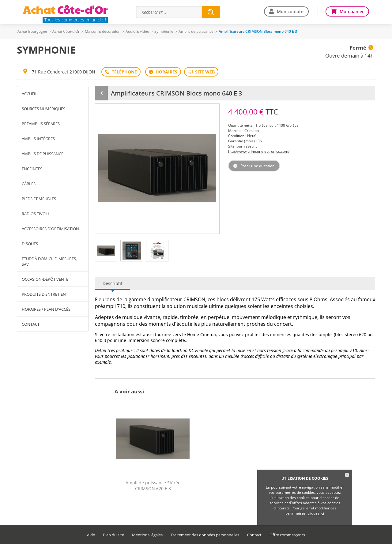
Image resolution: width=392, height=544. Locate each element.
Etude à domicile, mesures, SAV (49, 261)
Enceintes (32, 169)
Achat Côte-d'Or (66, 31)
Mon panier (352, 11)
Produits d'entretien (44, 294)
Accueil (30, 94)
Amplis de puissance (196, 31)
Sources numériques (43, 109)
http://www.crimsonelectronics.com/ (259, 151)
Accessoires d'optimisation (50, 229)
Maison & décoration (103, 31)
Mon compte (290, 11)
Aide (91, 535)
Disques (30, 244)
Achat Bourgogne (32, 31)
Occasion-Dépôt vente (45, 279)
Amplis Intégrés (38, 139)
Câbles (29, 184)
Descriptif (113, 283)
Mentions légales (147, 535)
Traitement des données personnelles (205, 535)
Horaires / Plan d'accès (46, 309)
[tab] (106, 251)
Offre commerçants (287, 535)
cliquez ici (316, 513)
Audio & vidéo (137, 31)
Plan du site (113, 535)
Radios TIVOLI (35, 214)
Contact (31, 324)
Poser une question (258, 166)
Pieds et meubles (39, 199)
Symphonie (164, 31)
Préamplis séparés (41, 124)
